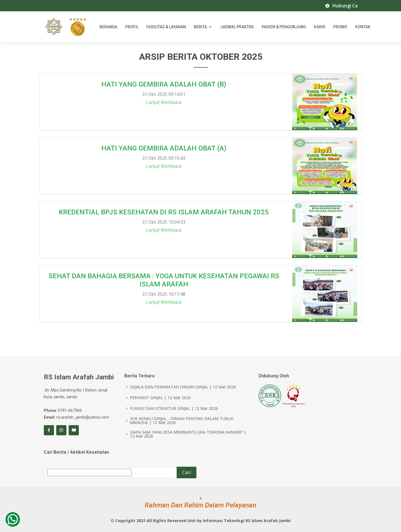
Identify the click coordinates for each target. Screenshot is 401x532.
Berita (200, 27)
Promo (340, 27)
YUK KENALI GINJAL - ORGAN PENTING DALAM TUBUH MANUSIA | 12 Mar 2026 (182, 421)
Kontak (363, 27)
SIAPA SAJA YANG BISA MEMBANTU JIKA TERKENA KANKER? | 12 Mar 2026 (188, 434)
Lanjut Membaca (164, 104)
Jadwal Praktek (237, 27)
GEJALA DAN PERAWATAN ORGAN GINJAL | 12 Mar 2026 (183, 387)
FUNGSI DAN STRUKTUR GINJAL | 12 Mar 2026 (174, 408)
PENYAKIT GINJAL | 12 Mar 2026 (160, 398)
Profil (132, 27)
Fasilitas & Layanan (166, 27)
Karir (320, 27)
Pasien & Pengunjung (284, 27)
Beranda (108, 27)
